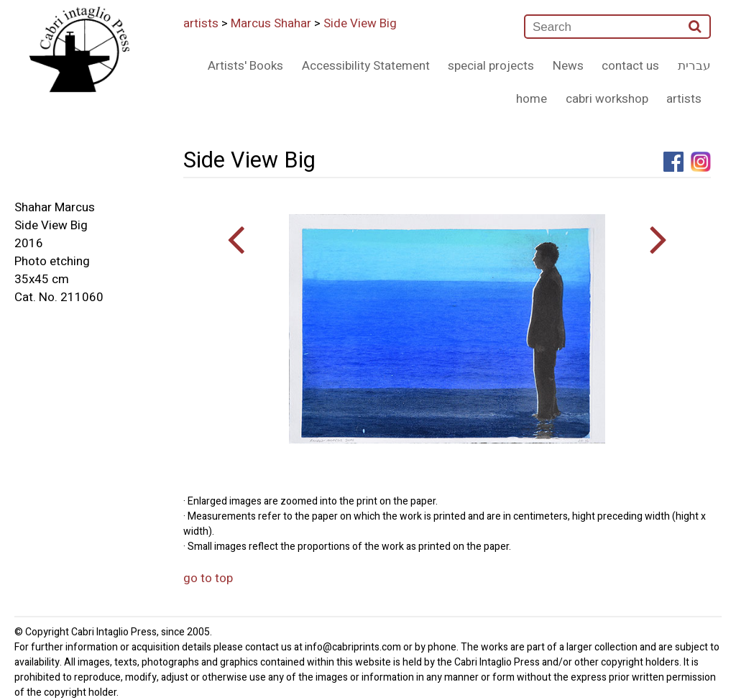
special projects (491, 66)
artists (201, 23)
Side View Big (360, 23)
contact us (630, 66)
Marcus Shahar (271, 23)
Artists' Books (245, 66)
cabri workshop (607, 99)
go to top (208, 578)
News (568, 66)
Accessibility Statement (366, 66)
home (532, 99)
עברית (694, 66)
